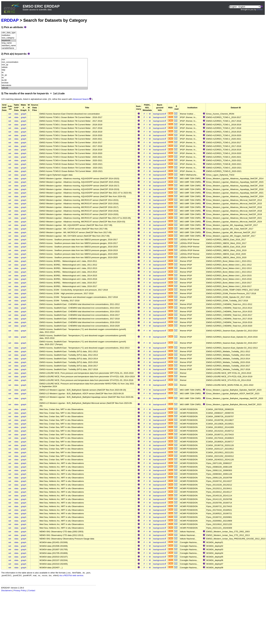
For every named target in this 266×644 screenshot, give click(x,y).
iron (44, 60)
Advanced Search (81, 99)
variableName (9, 48)
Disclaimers (7, 590)
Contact (32, 590)
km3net (44, 83)
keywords (9, 40)
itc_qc (44, 75)
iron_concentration (44, 62)
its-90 (44, 80)
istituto (44, 67)
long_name (9, 43)
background (160, 114)
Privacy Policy (20, 590)
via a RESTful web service (71, 575)
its (44, 78)
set (10, 114)
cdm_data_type (9, 33)
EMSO (260, 9)
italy (44, 70)
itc (44, 73)
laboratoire (44, 85)
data (16, 114)
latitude (44, 88)
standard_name (9, 46)
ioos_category (9, 38)
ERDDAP (10, 20)
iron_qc (44, 65)
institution (9, 35)
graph (24, 114)
